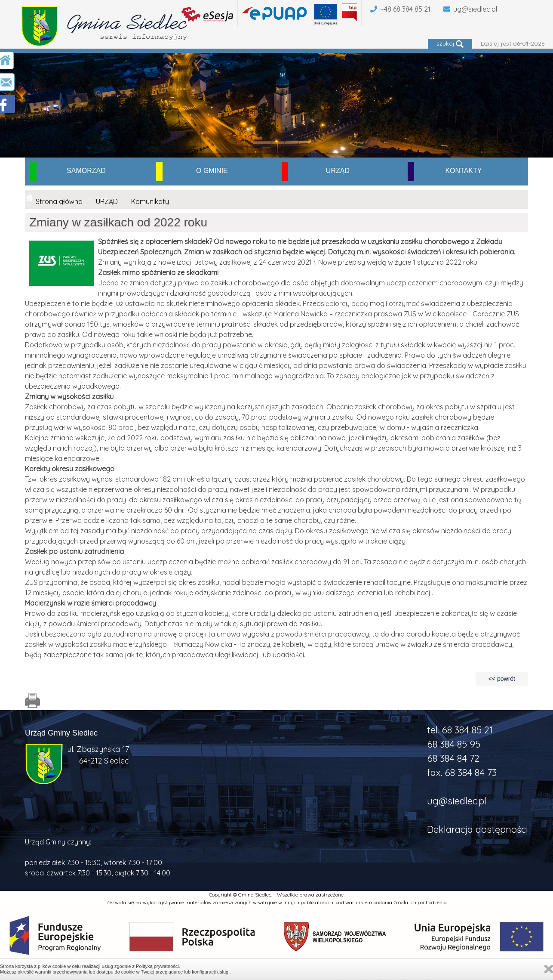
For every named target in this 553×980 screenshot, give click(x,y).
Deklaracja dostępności (478, 829)
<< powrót (502, 679)
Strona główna (59, 201)
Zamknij (549, 969)
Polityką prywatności (157, 966)
